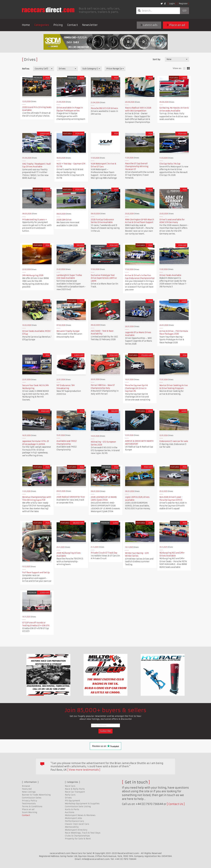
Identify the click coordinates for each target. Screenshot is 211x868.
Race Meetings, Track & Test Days (83, 833)
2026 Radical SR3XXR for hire (71, 497)
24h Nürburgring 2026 (33, 275)
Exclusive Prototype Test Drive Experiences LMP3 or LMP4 (104, 278)
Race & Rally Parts (75, 789)
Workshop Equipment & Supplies (82, 804)
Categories (42, 25)
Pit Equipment (72, 801)
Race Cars (70, 786)
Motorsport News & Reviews (80, 815)
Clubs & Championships (77, 836)
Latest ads (149, 25)
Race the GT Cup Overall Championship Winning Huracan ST (137, 166)
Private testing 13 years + (35, 220)
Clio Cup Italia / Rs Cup (170, 164)
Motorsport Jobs (73, 818)
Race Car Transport (75, 792)
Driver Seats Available (170, 275)
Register (183, 4)
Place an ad (176, 25)
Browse (26, 786)
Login (172, 4)
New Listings (29, 792)
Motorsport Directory (76, 830)
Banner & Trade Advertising (36, 795)
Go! (184, 11)
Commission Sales (32, 798)
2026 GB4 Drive (64, 220)
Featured (27, 789)
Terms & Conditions (32, 806)
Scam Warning (30, 812)
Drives (68, 798)
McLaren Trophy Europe (68, 331)
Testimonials (29, 804)
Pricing (58, 25)
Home (26, 25)
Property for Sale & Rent (78, 839)
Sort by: (157, 59)
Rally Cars (70, 795)
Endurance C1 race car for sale (174, 441)
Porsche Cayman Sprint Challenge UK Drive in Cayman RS (136, 388)
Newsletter (90, 25)
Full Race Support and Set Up (36, 573)
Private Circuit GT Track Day (104, 553)
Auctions (70, 812)
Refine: (26, 69)
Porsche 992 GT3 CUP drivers (104, 108)
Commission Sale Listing (78, 806)
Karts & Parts (72, 809)
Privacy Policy (30, 801)
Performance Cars (74, 821)
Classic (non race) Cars (77, 824)
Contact (72, 25)
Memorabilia (72, 827)
